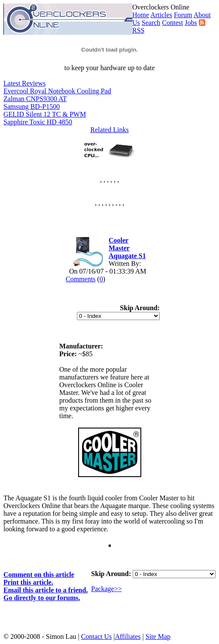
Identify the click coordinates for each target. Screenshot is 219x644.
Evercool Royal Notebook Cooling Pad (57, 91)
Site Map (158, 636)
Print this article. (28, 582)
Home (141, 15)
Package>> (106, 589)
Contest (172, 23)
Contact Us (97, 636)
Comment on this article (39, 575)
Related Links (109, 130)
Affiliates (128, 636)
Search (151, 23)
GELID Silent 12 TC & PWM (45, 114)
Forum (183, 15)
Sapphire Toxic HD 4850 (38, 122)
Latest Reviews (24, 83)
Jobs (191, 23)
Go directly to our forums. (42, 598)
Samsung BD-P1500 (32, 106)
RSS (138, 30)
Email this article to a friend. (46, 590)
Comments (81, 279)
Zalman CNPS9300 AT (35, 99)
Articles (161, 15)
